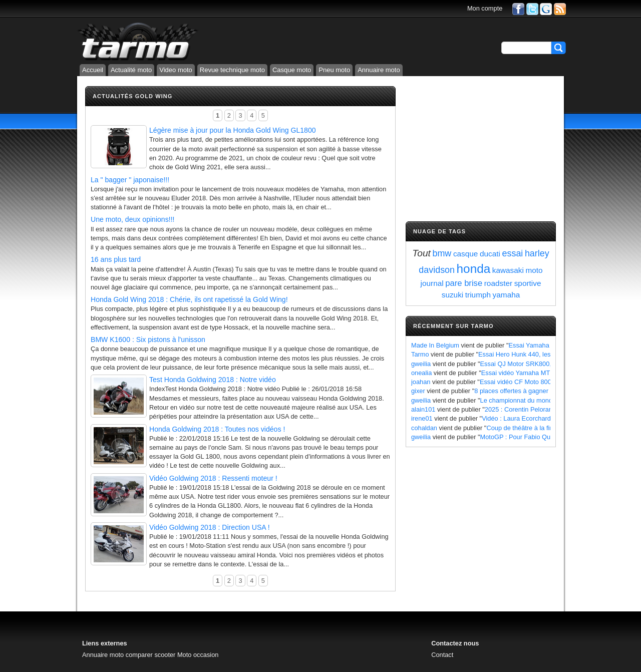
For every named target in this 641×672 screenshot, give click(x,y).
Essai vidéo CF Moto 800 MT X (524, 382)
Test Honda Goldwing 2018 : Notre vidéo (213, 380)
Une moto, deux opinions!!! (132, 219)
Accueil (93, 70)
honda (474, 269)
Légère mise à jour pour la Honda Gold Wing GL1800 (233, 130)
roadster (498, 283)
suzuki (453, 295)
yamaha (507, 295)
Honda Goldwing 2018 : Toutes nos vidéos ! (217, 429)
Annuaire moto (379, 70)
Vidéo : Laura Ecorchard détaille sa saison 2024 (550, 418)
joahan (421, 382)
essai (513, 253)
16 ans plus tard (116, 259)
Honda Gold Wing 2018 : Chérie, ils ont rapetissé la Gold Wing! (189, 299)
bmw (442, 253)
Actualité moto (131, 70)
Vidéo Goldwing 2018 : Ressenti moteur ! (213, 478)
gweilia (421, 364)
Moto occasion (198, 655)
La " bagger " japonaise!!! (130, 180)
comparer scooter (151, 655)
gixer (418, 391)
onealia (421, 373)
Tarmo (420, 354)
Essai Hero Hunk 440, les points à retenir (537, 354)
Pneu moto (334, 70)
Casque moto (292, 70)
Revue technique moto (232, 70)
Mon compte (485, 8)
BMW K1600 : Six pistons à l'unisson (148, 340)
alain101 (423, 409)
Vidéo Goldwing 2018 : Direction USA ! (210, 527)
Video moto (176, 70)
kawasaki (508, 270)
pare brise (464, 283)
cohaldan (424, 428)
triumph (478, 295)
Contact (442, 655)
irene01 (422, 418)
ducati (490, 254)
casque (466, 254)
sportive (528, 283)
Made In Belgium (435, 345)
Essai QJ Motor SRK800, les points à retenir (543, 364)
